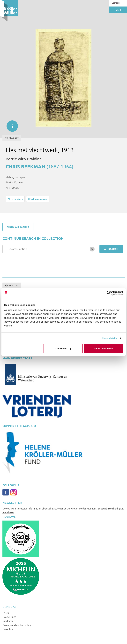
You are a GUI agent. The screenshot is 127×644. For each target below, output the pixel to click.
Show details (109, 338)
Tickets (118, 10)
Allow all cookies (104, 349)
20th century (15, 199)
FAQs (6, 613)
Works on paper (38, 199)
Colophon (8, 629)
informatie (11, 124)
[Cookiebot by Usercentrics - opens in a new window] (109, 293)
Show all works (18, 227)
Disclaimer (8, 621)
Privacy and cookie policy (17, 625)
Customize (63, 349)
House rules (9, 617)
